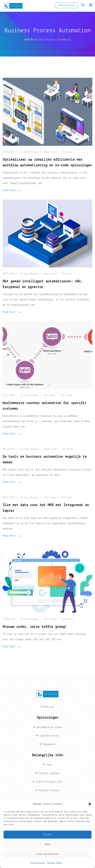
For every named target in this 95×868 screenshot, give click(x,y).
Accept (47, 835)
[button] (90, 804)
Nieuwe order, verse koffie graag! (35, 627)
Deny (47, 844)
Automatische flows (49, 727)
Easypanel (49, 744)
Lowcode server (49, 736)
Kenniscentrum (66, 5)
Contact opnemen (49, 773)
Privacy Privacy (49, 790)
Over (49, 765)
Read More (12, 191)
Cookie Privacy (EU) (49, 782)
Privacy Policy (55, 863)
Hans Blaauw (31, 152)
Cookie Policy (38, 863)
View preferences (48, 854)
